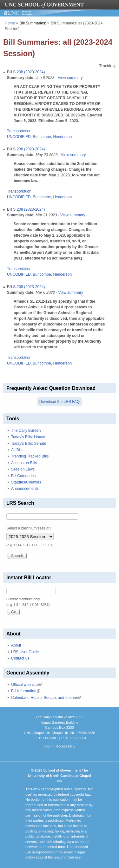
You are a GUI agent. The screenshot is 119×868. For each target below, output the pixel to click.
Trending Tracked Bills (30, 456)
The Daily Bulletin (26, 431)
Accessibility (66, 746)
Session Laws (23, 469)
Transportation (19, 131)
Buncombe (42, 137)
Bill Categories (23, 476)
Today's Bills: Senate (29, 444)
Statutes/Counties (26, 482)
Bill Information (26, 691)
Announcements (25, 489)
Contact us (20, 658)
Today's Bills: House (28, 437)
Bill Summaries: (33, 23)
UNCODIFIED (19, 137)
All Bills (17, 450)
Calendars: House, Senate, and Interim (46, 698)
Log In (49, 746)
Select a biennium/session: (29, 528)
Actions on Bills (24, 463)
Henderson (62, 137)
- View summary (68, 78)
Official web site (26, 685)
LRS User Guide (25, 652)
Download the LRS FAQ (60, 402)
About (16, 645)
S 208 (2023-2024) (29, 72)
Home (10, 23)
